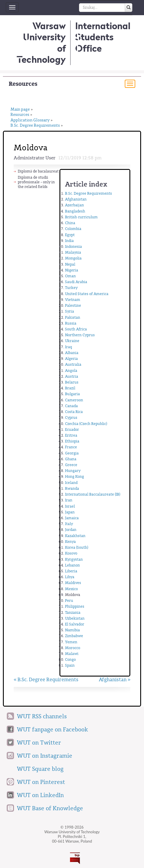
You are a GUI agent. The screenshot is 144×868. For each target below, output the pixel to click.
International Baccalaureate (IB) (93, 494)
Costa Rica (74, 412)
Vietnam (73, 300)
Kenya (70, 542)
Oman (70, 276)
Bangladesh (75, 211)
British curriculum (81, 217)
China (70, 223)
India (69, 241)
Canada (71, 406)
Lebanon (72, 565)
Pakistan (73, 317)
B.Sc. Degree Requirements (35, 126)
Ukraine (72, 341)
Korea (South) (77, 547)
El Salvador (75, 624)
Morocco (73, 648)
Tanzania (73, 612)
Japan (70, 512)
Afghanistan (76, 199)
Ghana (71, 459)
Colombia (73, 229)
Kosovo (71, 553)
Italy (69, 524)
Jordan (71, 530)
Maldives (73, 583)
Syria (70, 311)
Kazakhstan (75, 536)
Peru (69, 601)
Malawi (72, 654)
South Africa (76, 329)
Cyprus (71, 418)
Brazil (70, 388)
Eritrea (71, 435)
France (71, 447)
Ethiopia (72, 441)
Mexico (71, 589)
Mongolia (73, 258)
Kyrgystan (74, 559)
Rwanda (72, 488)
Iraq (69, 347)
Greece (71, 465)
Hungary (73, 471)
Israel (70, 506)
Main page (20, 110)
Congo (70, 659)
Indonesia (73, 246)
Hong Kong (74, 476)
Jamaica (72, 518)
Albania (72, 353)
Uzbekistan (75, 618)
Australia (73, 364)
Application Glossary (30, 120)
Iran (69, 500)
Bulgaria (72, 394)
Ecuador (72, 429)
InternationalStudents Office (103, 37)
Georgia (72, 453)
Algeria (71, 359)
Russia (71, 323)
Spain (70, 665)
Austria (72, 376)
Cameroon (74, 400)
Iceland (71, 483)
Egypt (70, 235)
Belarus (72, 382)
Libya (70, 577)
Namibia (72, 630)
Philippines (75, 606)
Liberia (71, 571)
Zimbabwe (74, 636)
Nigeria (72, 270)
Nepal (70, 264)
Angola (71, 371)
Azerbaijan (74, 205)
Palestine (73, 305)
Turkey (71, 288)
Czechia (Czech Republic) (86, 424)
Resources (23, 84)
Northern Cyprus (80, 335)
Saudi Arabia (76, 282)
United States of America (87, 294)
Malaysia (73, 252)
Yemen (71, 642)
